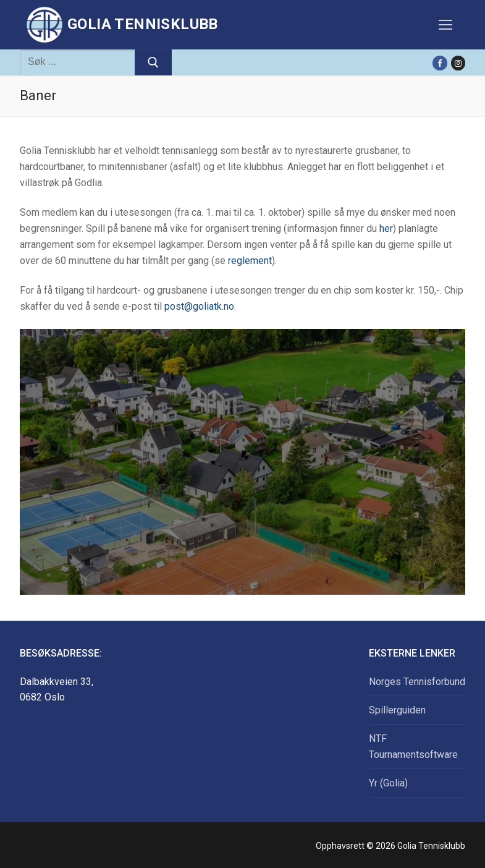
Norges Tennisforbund (417, 682)
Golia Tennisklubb (143, 24)
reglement (250, 261)
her (386, 228)
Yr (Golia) (388, 783)
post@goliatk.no (199, 306)
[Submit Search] (153, 62)
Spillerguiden (397, 710)
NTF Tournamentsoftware (413, 747)
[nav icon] (445, 25)
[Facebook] (440, 63)
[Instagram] (458, 63)
